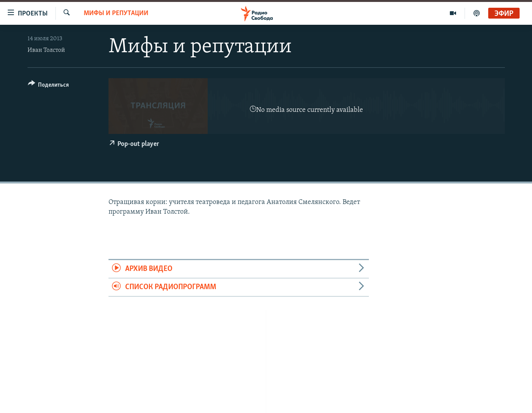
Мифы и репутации (116, 13)
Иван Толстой (46, 50)
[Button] (49, 86)
